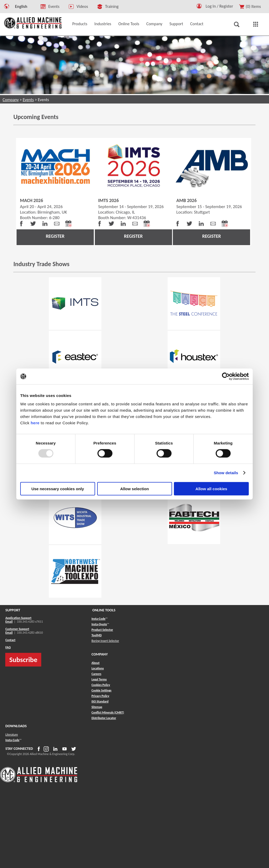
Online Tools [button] (129, 24)
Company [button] (154, 24)
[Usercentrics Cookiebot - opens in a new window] (226, 376)
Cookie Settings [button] (101, 690)
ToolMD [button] (97, 635)
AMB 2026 (186, 200)
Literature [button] (12, 735)
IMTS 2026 (108, 200)
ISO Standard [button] (100, 701)
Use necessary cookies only (58, 489)
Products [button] (80, 24)
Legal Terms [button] (99, 679)
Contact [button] (197, 24)
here (35, 423)
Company (11, 100)
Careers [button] (96, 674)
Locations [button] (98, 668)
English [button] (21, 6)
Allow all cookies (211, 489)
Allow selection (134, 489)
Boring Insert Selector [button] (105, 641)
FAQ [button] (8, 647)
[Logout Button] (221, 5)
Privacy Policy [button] (100, 696)
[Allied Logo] (39, 781)
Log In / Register (219, 6)
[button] (199, 7)
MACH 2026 (32, 200)
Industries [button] (103, 24)
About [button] (95, 663)
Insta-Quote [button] (99, 624)
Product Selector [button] (102, 630)
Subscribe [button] (23, 660)
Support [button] (176, 24)
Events (28, 100)
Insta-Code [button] (98, 619)
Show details (226, 473)
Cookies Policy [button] (101, 685)
